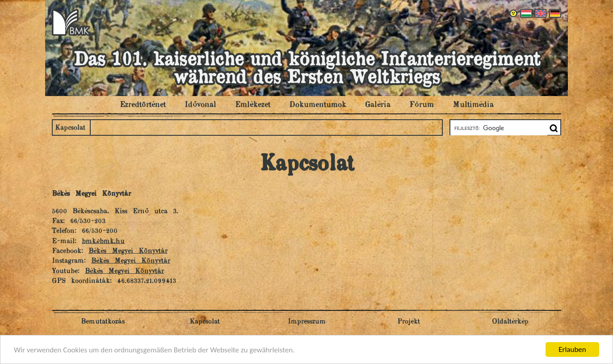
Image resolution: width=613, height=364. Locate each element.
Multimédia (473, 105)
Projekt (409, 322)
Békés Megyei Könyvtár (128, 251)
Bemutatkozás (103, 322)
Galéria (378, 105)
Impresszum (307, 322)
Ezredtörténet (143, 105)
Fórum (422, 105)
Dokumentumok (318, 105)
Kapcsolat (70, 128)
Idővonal (200, 105)
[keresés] (498, 128)
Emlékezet (253, 105)
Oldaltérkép (510, 322)
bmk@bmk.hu (103, 241)
